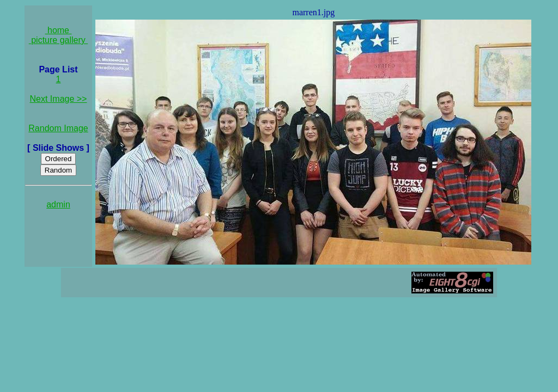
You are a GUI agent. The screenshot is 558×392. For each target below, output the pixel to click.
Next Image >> (59, 99)
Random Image (58, 128)
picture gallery (59, 40)
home (59, 30)
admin (58, 204)
